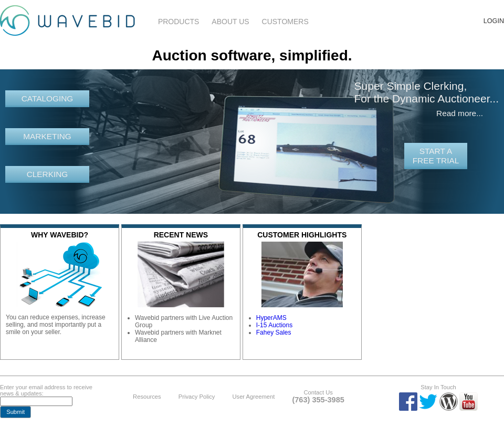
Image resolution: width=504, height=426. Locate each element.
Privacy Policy (197, 397)
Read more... (460, 113)
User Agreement (253, 397)
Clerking (48, 174)
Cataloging (48, 98)
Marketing (47, 136)
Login (494, 21)
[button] (15, 412)
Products (179, 22)
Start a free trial (436, 156)
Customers (285, 22)
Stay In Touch (438, 387)
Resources (147, 397)
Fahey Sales (274, 333)
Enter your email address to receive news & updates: (46, 390)
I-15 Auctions (274, 325)
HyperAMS (271, 318)
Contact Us (318, 392)
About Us (230, 22)
